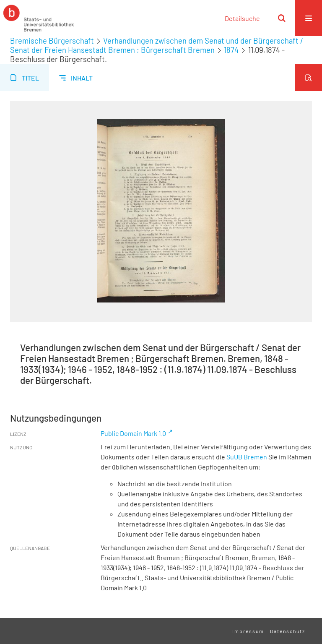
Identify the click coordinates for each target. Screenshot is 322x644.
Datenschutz (288, 631)
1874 (231, 50)
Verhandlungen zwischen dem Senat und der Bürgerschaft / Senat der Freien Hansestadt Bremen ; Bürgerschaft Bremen (157, 45)
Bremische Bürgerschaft (52, 41)
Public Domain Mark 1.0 (133, 433)
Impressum (248, 631)
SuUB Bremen (247, 457)
